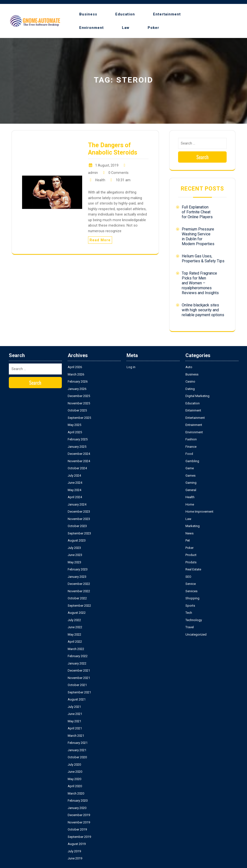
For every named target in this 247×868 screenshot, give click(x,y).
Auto (189, 367)
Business (88, 14)
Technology (194, 620)
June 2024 (75, 483)
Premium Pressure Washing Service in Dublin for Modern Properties (198, 236)
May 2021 (74, 721)
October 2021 (77, 685)
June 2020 (75, 772)
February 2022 (78, 656)
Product (191, 555)
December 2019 (79, 815)
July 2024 (74, 476)
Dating (190, 389)
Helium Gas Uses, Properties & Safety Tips (203, 259)
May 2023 (74, 562)
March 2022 (76, 649)
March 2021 (76, 736)
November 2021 (79, 678)
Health (100, 180)
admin (93, 173)
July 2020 (74, 765)
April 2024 (75, 497)
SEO (188, 577)
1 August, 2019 (107, 165)
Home (190, 504)
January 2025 (77, 447)
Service (191, 584)
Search (203, 157)
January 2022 (77, 663)
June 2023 (75, 555)
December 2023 (79, 512)
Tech (189, 613)
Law (126, 28)
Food (189, 454)
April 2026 (75, 367)
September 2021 (79, 692)
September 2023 (79, 533)
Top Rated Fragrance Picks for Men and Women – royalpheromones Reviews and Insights (200, 283)
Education (125, 14)
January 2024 (77, 504)
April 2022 (75, 642)
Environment (91, 28)
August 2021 (77, 699)
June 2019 (75, 858)
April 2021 (75, 728)
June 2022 (75, 627)
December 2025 (79, 396)
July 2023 (74, 548)
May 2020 (74, 779)
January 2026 (77, 389)
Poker (153, 28)
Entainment (193, 410)
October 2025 (77, 410)
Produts (191, 562)
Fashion (191, 439)
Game (190, 468)
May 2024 (74, 490)
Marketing (193, 526)
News (189, 533)
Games (190, 476)
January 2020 (77, 808)
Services (191, 591)
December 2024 (79, 454)
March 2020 (76, 793)
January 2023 (77, 577)
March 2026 (76, 374)
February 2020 (78, 801)
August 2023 (77, 540)
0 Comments (118, 173)
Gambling (192, 461)
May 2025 (74, 425)
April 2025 (75, 432)
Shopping (192, 598)
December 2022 (79, 584)
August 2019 (77, 844)
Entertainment (167, 14)
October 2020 (77, 757)
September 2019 (79, 837)
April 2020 (75, 786)
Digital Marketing (197, 396)
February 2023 (78, 569)
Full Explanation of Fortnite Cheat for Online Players (197, 212)
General (191, 490)
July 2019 (74, 851)
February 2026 (78, 381)
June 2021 (75, 714)
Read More (100, 240)
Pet (188, 540)
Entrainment (194, 425)
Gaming (191, 483)
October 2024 (77, 468)
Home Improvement (199, 512)
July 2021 (74, 707)
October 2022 (77, 598)
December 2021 (79, 670)
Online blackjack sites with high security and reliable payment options (203, 310)
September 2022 (79, 606)
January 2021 (77, 750)
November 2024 (79, 461)
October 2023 (77, 526)
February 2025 (78, 439)
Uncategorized (196, 634)
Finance (191, 447)
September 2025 (79, 418)
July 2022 (74, 620)
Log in (131, 367)
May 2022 (74, 634)
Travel (190, 627)
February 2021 (78, 743)
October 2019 (77, 829)
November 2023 (79, 519)
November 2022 (79, 591)
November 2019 (79, 822)
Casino (190, 381)
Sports (190, 606)
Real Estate (193, 569)
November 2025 (79, 403)
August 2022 (77, 613)
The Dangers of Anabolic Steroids (113, 149)
